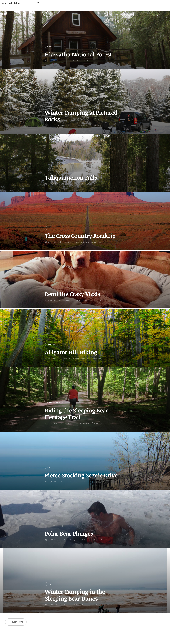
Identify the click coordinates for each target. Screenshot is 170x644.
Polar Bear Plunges (69, 533)
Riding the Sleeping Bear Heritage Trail (76, 414)
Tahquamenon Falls (71, 177)
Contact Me (36, 3)
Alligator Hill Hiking (71, 352)
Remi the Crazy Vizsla (73, 294)
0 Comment (65, 61)
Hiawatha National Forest (78, 54)
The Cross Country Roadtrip (80, 236)
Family (49, 286)
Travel (49, 47)
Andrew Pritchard (12, 3)
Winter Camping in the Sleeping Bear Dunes (75, 595)
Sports (49, 345)
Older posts (16, 622)
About (29, 3)
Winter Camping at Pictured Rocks (81, 116)
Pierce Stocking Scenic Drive (81, 475)
